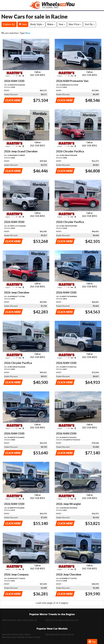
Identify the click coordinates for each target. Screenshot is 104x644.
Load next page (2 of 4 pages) (52, 603)
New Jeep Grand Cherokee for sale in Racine (21, 637)
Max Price (75, 24)
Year (62, 24)
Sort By (90, 24)
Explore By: (9, 24)
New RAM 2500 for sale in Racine (60, 635)
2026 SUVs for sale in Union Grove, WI (62, 620)
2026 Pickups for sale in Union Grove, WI (19, 620)
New (23, 24)
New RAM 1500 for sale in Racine (16, 635)
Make (51, 24)
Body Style (37, 24)
